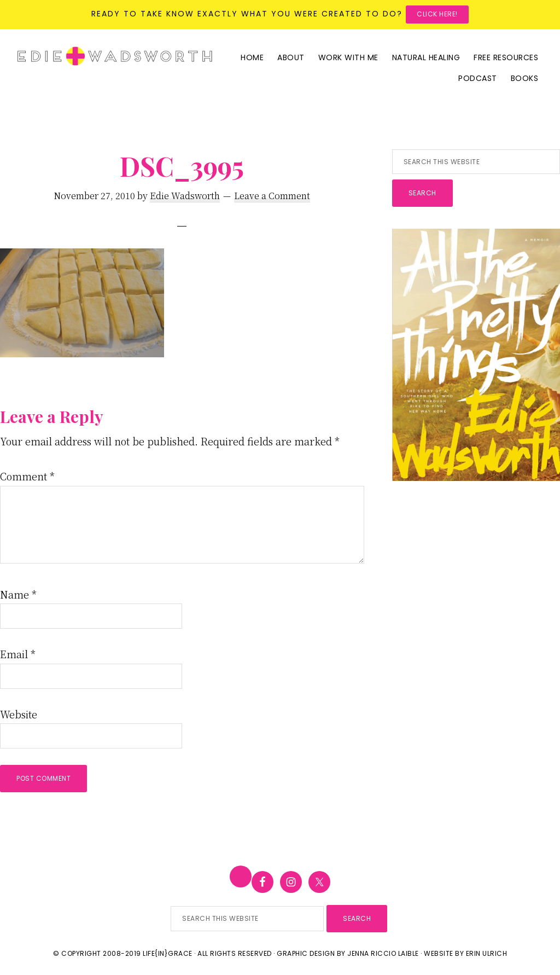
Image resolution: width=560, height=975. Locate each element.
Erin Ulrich (487, 953)
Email (18, 654)
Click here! (437, 14)
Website (19, 714)
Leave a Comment (272, 196)
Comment (27, 476)
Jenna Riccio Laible (383, 953)
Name (18, 594)
